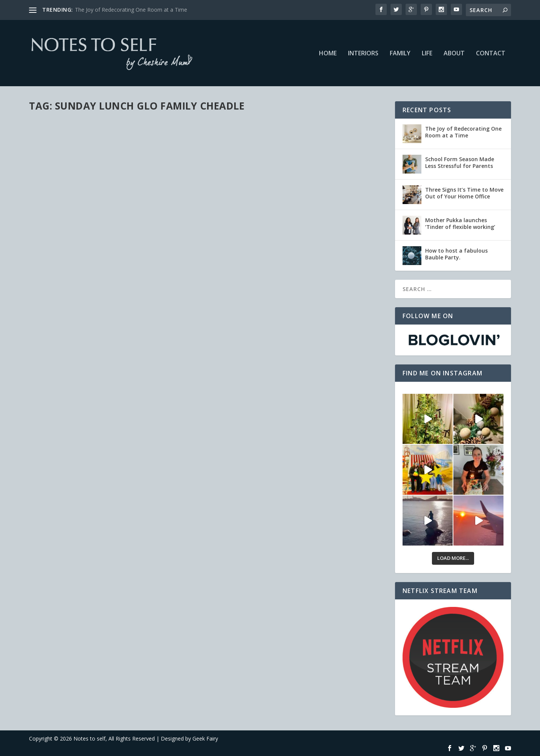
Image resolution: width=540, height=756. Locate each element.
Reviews (133, 139)
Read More (56, 196)
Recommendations (102, 139)
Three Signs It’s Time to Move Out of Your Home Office (464, 193)
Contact (491, 54)
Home (328, 54)
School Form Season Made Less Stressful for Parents (460, 162)
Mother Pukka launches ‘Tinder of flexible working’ (460, 223)
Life (427, 54)
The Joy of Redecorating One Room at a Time (131, 10)
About (454, 54)
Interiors (363, 54)
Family (400, 54)
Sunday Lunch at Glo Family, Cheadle (102, 128)
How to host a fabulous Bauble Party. (456, 254)
